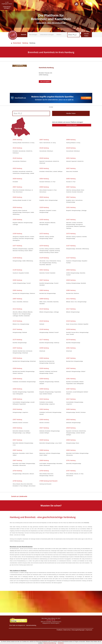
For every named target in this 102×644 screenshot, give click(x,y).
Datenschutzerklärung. (50, 643)
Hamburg (25, 43)
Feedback (59, 630)
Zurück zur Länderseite (19, 496)
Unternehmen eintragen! (72, 125)
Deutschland (16, 43)
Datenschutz (67, 630)
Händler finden (86, 35)
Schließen (61, 643)
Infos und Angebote (45, 82)
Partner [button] (59, 35)
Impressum (89, 630)
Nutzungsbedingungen (78, 630)
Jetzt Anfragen (33, 35)
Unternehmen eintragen (47, 35)
